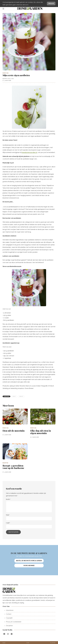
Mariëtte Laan (6, 78)
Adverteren (10, 610)
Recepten (5, 463)
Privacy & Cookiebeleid (14, 622)
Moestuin (5, 73)
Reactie (8, 499)
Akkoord (51, 3)
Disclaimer (9, 626)
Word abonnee (29, 566)
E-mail (8, 523)
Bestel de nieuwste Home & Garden (29, 561)
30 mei (12, 78)
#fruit (14, 396)
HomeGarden (30, 8)
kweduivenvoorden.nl (29, 152)
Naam (8, 515)
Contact (9, 614)
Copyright (9, 618)
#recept (21, 396)
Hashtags (6, 396)
